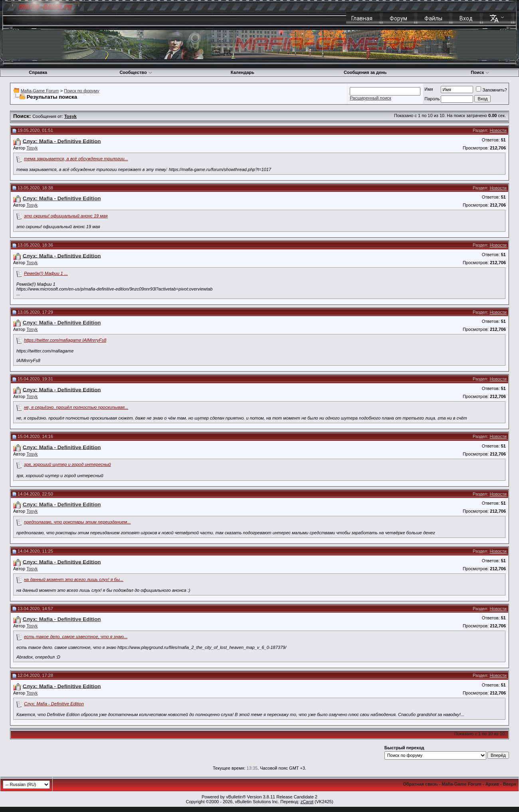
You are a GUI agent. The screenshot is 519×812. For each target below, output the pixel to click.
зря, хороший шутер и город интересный (67, 464)
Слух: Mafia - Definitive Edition (54, 704)
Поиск (480, 72)
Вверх (510, 784)
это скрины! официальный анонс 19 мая (66, 216)
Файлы (433, 18)
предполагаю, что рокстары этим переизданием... (77, 522)
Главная (362, 18)
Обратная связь (420, 784)
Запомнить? (491, 90)
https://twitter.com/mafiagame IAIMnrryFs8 (65, 340)
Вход (466, 18)
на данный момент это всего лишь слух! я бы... (74, 579)
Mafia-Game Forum (40, 91)
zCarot (307, 802)
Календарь (243, 72)
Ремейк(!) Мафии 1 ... (46, 273)
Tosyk (32, 148)
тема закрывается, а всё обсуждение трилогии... (76, 159)
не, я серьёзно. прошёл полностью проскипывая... (76, 407)
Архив (492, 784)
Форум (398, 18)
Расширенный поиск (370, 98)
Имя (429, 89)
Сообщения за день (365, 72)
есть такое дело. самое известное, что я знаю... (76, 637)
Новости (498, 130)
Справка (38, 72)
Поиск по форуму (81, 91)
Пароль (432, 99)
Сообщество (136, 72)
